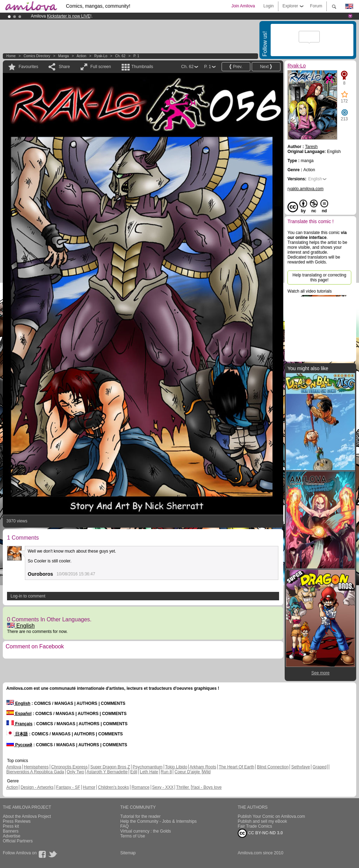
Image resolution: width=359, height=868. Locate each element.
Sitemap (128, 853)
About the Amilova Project (27, 816)
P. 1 (136, 56)
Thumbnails (142, 67)
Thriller (183, 787)
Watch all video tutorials (310, 291)
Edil (134, 772)
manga (64, 56)
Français (19, 724)
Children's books (113, 787)
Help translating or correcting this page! (319, 278)
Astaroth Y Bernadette (107, 772)
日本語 (17, 734)
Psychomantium (147, 767)
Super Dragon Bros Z (110, 767)
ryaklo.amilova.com (306, 189)
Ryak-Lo (101, 56)
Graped (319, 767)
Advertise (12, 836)
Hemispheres (36, 767)
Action (81, 56)
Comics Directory (37, 56)
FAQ (124, 826)
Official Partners (18, 841)
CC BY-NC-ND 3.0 (260, 833)
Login (268, 6)
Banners (11, 831)
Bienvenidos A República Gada (35, 772)
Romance (140, 787)
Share (64, 67)
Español (19, 714)
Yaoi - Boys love (206, 787)
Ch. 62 (120, 56)
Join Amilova (243, 6)
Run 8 (166, 772)
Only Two (75, 772)
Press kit (11, 826)
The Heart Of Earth (236, 767)
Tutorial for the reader (140, 816)
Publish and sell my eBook (262, 821)
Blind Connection (273, 767)
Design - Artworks (37, 787)
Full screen (101, 67)
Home (11, 56)
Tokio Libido (176, 767)
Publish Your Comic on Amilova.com (271, 816)
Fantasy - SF (68, 787)
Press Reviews (17, 821)
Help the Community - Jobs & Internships (158, 821)
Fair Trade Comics (255, 826)
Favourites (28, 67)
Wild (206, 772)
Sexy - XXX (163, 787)
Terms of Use (133, 836)
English (21, 626)
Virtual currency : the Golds (146, 831)
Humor (89, 787)
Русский (19, 745)
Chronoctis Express (69, 767)
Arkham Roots (203, 767)
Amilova (14, 767)
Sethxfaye (301, 767)
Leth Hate (149, 772)
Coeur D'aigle (188, 772)
